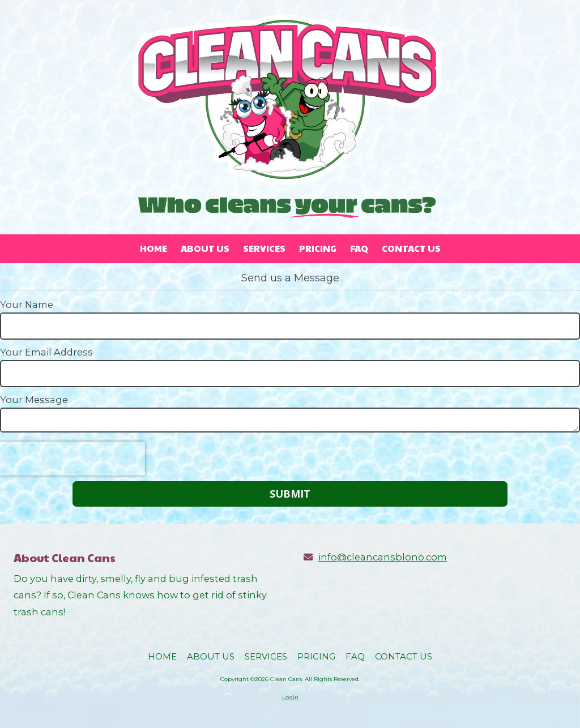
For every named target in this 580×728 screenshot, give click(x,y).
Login (290, 697)
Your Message (34, 400)
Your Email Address (46, 352)
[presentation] (72, 459)
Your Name (27, 305)
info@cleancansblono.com (383, 557)
